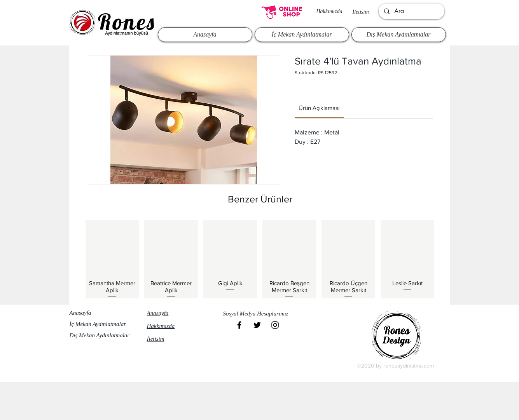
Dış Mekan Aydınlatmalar (100, 335)
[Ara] (411, 11)
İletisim (361, 12)
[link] (319, 108)
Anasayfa (80, 313)
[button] (259, 314)
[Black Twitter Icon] (257, 325)
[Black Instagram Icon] (275, 325)
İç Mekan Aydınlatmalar (98, 324)
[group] (260, 259)
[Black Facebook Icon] (239, 325)
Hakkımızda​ (329, 11)
